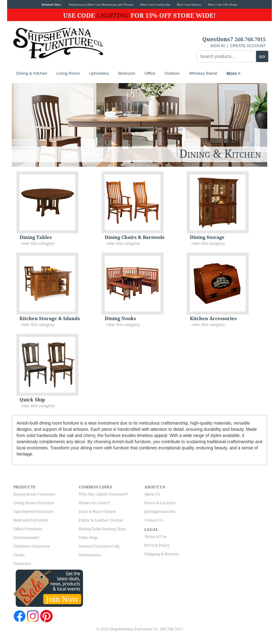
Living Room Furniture (34, 503)
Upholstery (99, 73)
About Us (152, 494)
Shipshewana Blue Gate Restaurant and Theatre (101, 4)
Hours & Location (160, 503)
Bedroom (127, 73)
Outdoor (172, 73)
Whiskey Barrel (203, 73)
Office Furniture (28, 529)
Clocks (19, 555)
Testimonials (90, 555)
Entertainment (26, 538)
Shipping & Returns (161, 554)
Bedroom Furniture (31, 520)
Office (150, 73)
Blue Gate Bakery (189, 4)
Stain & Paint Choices (97, 512)
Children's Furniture (32, 546)
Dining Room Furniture (34, 494)
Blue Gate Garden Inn (155, 4)
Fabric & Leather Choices (101, 520)
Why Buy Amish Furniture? (103, 494)
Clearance (22, 564)
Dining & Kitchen (32, 73)
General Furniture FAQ (99, 546)
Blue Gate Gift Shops (223, 4)
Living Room (68, 73)
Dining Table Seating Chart (102, 529)
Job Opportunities (160, 512)
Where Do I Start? (94, 503)
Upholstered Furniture (33, 512)
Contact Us (154, 520)
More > (233, 73)
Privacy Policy (157, 545)
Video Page (88, 538)
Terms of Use (155, 537)
